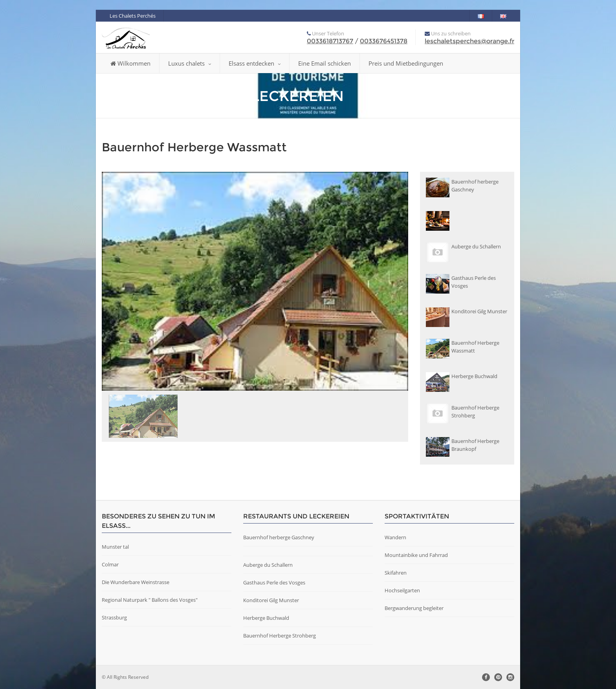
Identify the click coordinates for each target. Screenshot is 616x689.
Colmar (110, 564)
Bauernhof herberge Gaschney (279, 537)
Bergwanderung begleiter (414, 608)
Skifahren (396, 573)
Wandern (395, 537)
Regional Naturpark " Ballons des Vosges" (150, 600)
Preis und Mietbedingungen (406, 63)
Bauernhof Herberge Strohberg (280, 636)
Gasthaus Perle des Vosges (274, 582)
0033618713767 (330, 41)
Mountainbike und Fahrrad (416, 555)
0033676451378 (384, 41)
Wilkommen (130, 63)
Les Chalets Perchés (133, 16)
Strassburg (114, 617)
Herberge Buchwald (266, 618)
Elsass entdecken (255, 63)
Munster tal (115, 547)
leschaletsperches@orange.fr (469, 41)
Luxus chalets (190, 63)
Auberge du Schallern (268, 565)
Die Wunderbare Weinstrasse (136, 582)
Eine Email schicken (324, 63)
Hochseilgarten (402, 590)
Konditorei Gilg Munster (271, 600)
